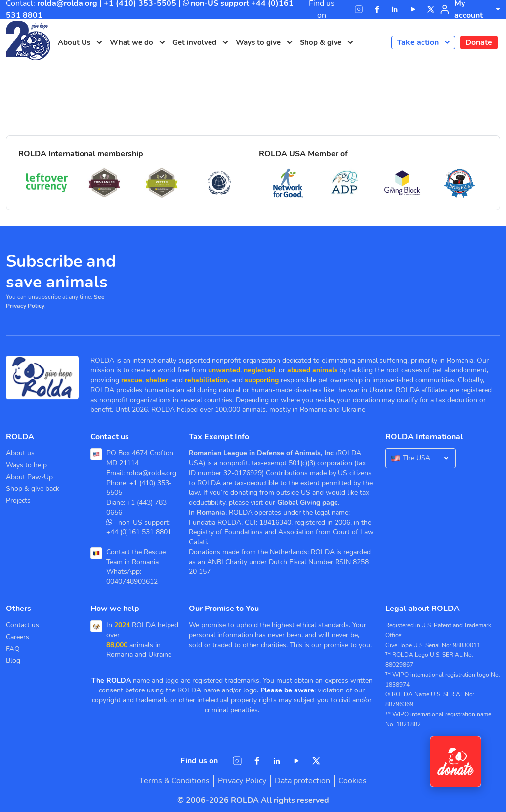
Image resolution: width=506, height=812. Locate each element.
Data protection (302, 781)
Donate (479, 42)
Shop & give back (33, 489)
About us (20, 453)
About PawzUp (29, 477)
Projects (18, 501)
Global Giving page (308, 503)
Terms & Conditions (174, 781)
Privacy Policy (242, 781)
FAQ (13, 649)
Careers (18, 637)
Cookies (353, 781)
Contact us (22, 625)
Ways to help (26, 465)
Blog (13, 661)
